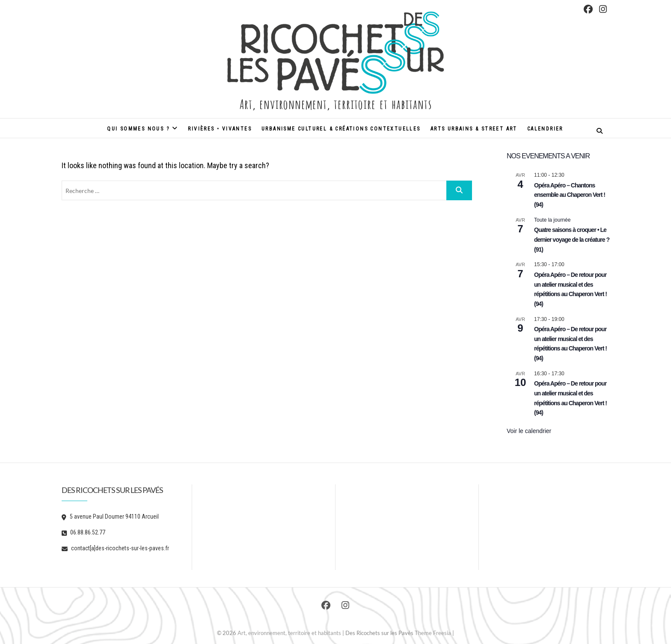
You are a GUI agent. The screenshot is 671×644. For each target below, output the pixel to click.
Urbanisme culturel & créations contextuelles (341, 129)
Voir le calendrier (529, 431)
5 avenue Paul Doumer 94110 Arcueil (110, 516)
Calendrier (545, 129)
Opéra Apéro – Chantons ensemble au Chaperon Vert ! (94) (570, 195)
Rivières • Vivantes (220, 129)
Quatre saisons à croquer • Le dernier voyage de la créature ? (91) (572, 239)
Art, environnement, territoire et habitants (335, 103)
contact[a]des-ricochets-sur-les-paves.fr (115, 548)
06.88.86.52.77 (83, 532)
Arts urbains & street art (474, 129)
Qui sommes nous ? (138, 129)
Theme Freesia (433, 633)
